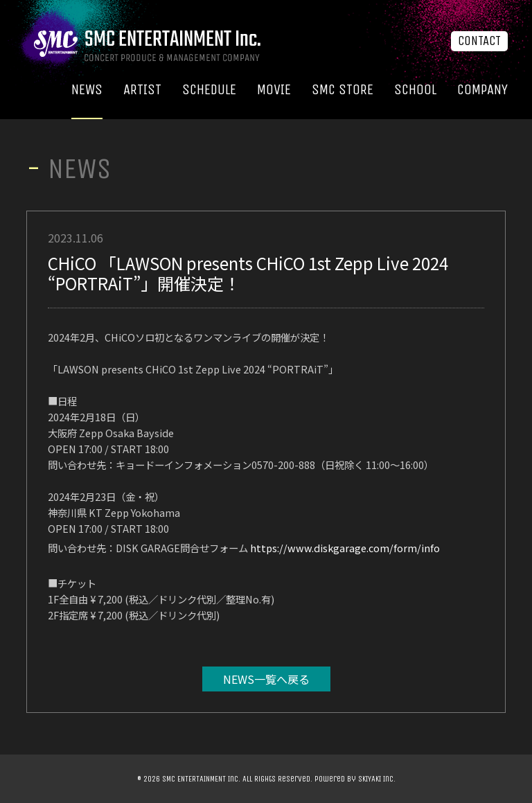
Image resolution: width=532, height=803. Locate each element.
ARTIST (142, 90)
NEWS (87, 90)
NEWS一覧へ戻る (266, 679)
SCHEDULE (209, 90)
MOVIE (274, 90)
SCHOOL (415, 90)
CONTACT (479, 41)
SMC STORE (343, 90)
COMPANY (482, 90)
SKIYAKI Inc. (377, 779)
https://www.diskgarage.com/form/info (345, 548)
